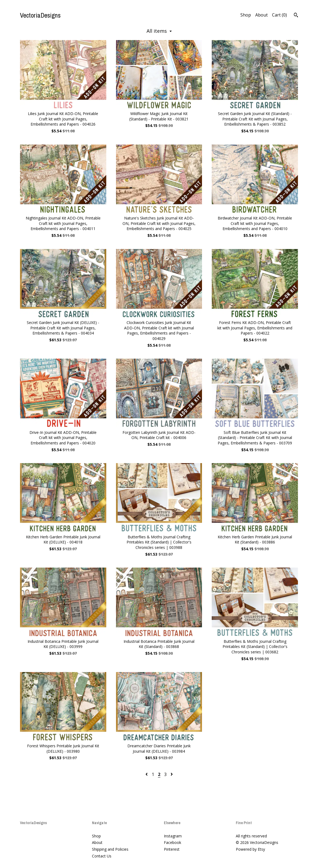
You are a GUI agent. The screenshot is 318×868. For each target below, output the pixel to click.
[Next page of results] (172, 774)
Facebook (173, 842)
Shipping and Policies (110, 849)
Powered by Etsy (250, 849)
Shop (246, 15)
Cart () (279, 15)
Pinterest (172, 849)
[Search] (296, 16)
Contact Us (102, 856)
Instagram (173, 836)
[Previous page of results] (147, 774)
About (261, 15)
